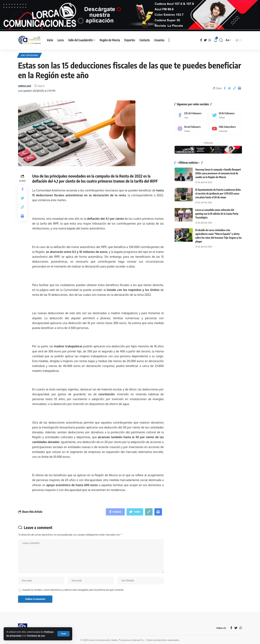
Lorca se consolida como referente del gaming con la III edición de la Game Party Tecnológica (217, 211)
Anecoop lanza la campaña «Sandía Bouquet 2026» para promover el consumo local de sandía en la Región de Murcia (218, 171)
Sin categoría (29, 55)
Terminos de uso (36, 636)
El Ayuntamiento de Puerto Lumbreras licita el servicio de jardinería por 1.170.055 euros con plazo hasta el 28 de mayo (218, 191)
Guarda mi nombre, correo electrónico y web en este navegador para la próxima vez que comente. (73, 590)
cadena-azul (24, 86)
